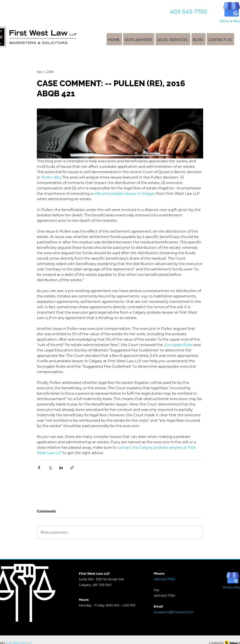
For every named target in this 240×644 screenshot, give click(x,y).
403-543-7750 (189, 12)
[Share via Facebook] (39, 468)
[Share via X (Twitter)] (50, 468)
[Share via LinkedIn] (61, 468)
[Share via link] (72, 468)
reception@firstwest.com (174, 612)
